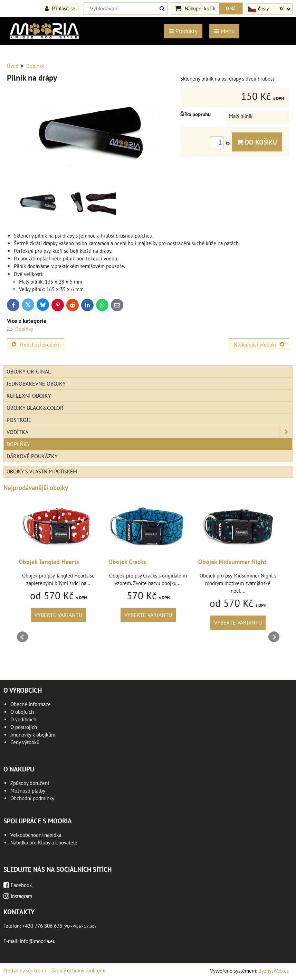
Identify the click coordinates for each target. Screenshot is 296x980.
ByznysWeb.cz (274, 971)
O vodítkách (23, 719)
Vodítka (149, 432)
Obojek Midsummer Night (232, 562)
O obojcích (22, 712)
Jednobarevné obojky (36, 383)
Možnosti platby (28, 791)
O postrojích (24, 727)
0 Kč (231, 8)
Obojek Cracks (127, 562)
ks (221, 143)
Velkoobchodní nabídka (36, 835)
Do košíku (257, 142)
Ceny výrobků (25, 742)
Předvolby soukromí (25, 970)
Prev (22, 637)
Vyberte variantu (58, 615)
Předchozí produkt (36, 345)
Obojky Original (29, 371)
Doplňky (24, 329)
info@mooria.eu (38, 941)
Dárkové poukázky (32, 456)
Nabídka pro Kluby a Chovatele (44, 843)
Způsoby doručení (30, 783)
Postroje (19, 420)
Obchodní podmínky (32, 798)
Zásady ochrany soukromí (78, 970)
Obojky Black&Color (35, 408)
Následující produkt (259, 345)
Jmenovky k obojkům (33, 735)
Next (274, 637)
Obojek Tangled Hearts (49, 562)
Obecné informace (31, 704)
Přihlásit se (60, 8)
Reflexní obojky (29, 396)
